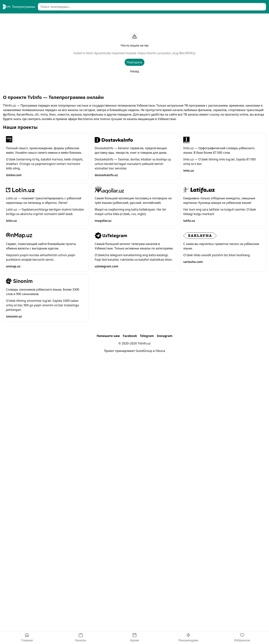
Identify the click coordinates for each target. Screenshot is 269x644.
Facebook (130, 336)
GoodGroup (144, 351)
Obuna (160, 351)
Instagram (164, 336)
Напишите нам (108, 336)
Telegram (147, 336)
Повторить (135, 62)
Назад (134, 71)
